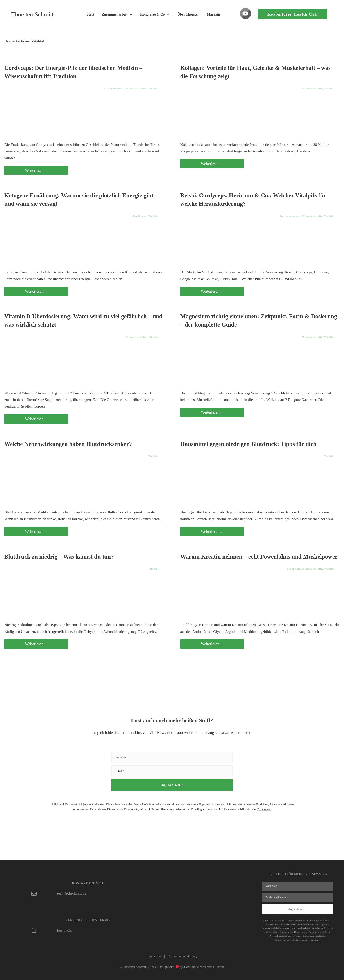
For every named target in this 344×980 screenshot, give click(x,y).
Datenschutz (264, 809)
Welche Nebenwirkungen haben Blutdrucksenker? (68, 444)
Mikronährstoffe (136, 88)
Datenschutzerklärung (182, 956)
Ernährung (140, 216)
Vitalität (154, 88)
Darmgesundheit (115, 88)
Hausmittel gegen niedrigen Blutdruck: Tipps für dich (248, 444)
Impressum (154, 956)
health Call (65, 930)
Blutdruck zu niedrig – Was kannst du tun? (59, 557)
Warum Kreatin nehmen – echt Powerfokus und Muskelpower (259, 557)
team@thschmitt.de (72, 893)
